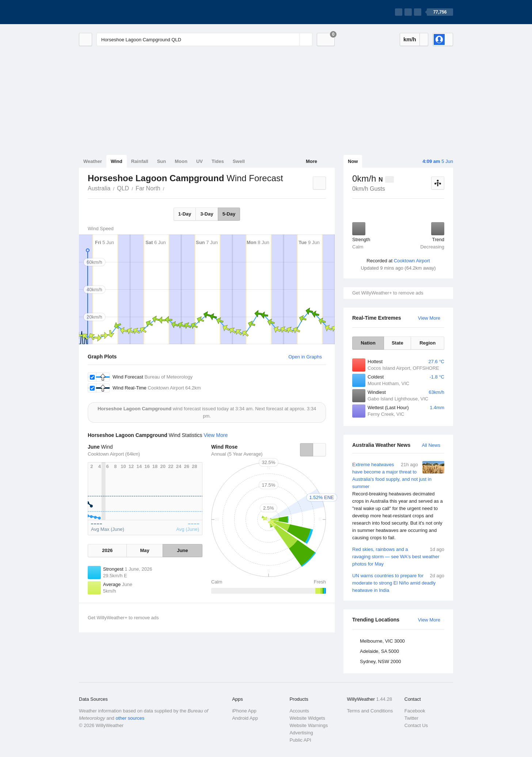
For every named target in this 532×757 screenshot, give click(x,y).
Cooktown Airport (412, 261)
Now (353, 161)
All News (431, 445)
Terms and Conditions (370, 711)
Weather (93, 161)
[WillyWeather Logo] (113, 12)
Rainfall (140, 161)
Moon (181, 161)
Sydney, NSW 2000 (380, 661)
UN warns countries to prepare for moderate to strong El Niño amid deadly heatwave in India (398, 583)
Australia (99, 188)
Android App (245, 718)
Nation (368, 343)
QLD (123, 188)
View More (429, 318)
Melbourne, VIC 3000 (382, 641)
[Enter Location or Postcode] (204, 39)
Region (427, 343)
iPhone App (244, 711)
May (145, 550)
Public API (300, 740)
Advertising (301, 733)
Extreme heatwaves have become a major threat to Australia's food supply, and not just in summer (398, 501)
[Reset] (293, 39)
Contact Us (416, 725)
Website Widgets (307, 718)
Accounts (299, 711)
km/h (410, 39)
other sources (130, 718)
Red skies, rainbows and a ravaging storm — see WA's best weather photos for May (398, 556)
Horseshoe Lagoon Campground (168, 188)
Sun (162, 161)
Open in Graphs (305, 357)
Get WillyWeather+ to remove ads (388, 293)
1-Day (185, 214)
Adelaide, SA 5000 (379, 651)
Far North (148, 188)
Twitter (411, 718)
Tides (218, 161)
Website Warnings (309, 725)
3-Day (207, 214)
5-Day (229, 214)
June (182, 550)
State (398, 343)
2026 (107, 550)
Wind (117, 161)
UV (199, 161)
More (311, 161)
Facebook (415, 711)
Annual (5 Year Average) (237, 454)
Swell (239, 161)
